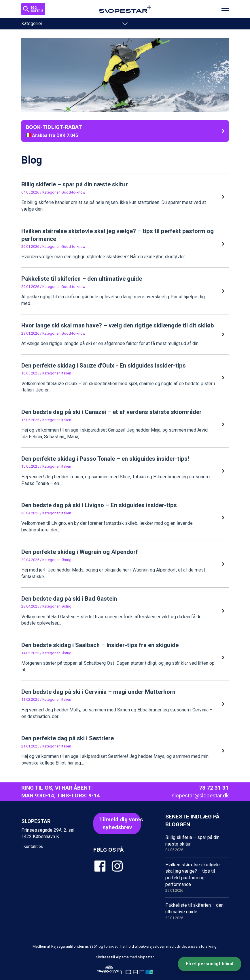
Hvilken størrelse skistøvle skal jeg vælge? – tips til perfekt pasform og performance (197, 878)
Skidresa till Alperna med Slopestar (125, 957)
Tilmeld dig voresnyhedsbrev (120, 823)
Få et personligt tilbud (210, 964)
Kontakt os (33, 846)
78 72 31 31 (214, 788)
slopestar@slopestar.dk (200, 796)
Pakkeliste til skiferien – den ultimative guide (197, 911)
